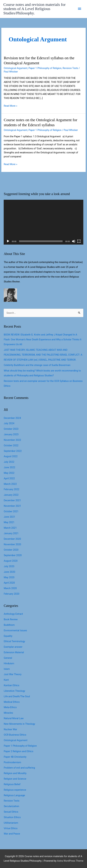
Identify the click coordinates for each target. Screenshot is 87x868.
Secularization (11, 806)
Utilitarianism (11, 823)
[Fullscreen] (79, 241)
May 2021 (9, 522)
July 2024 (9, 423)
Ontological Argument (15, 68)
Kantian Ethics (11, 685)
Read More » (10, 106)
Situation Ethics (12, 817)
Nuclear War (10, 729)
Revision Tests (70, 68)
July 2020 (9, 566)
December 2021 (12, 500)
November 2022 (12, 440)
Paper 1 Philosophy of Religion (45, 68)
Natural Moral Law (14, 718)
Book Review (11, 619)
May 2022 (9, 473)
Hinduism (9, 663)
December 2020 (12, 539)
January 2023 (11, 434)
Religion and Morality (15, 773)
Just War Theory (13, 674)
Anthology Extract (13, 614)
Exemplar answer (13, 647)
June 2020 (9, 572)
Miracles (8, 713)
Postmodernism (12, 762)
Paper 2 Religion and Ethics (18, 751)
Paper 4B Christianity (15, 757)
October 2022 (11, 445)
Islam (7, 669)
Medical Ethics (12, 702)
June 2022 (9, 467)
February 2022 (11, 489)
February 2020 (11, 594)
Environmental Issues (15, 630)
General (8, 658)
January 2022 (11, 495)
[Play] (8, 241)
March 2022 (10, 484)
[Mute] (74, 241)
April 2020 (9, 583)
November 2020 (12, 544)
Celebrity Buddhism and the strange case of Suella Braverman (37, 365)
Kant (6, 680)
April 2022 (9, 478)
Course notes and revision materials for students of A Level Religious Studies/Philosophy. (34, 9)
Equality (8, 636)
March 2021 (10, 528)
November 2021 (12, 506)
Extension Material (14, 652)
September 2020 (13, 555)
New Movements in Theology (19, 724)
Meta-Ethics (10, 707)
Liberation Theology (14, 691)
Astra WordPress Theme (70, 861)
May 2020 (9, 577)
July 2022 (9, 462)
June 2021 (9, 517)
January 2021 (11, 533)
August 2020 (11, 561)
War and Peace (12, 834)
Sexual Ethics (11, 812)
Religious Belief (12, 784)
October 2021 (11, 511)
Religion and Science (15, 779)
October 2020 (11, 550)
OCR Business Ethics (15, 735)
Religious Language (14, 795)
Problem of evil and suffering (19, 768)
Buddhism (9, 625)
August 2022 (11, 456)
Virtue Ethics (11, 828)
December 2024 (12, 418)
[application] (43, 222)
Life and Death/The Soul (17, 696)
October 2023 (11, 429)
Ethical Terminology (14, 641)
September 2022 (13, 451)
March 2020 (10, 588)
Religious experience (15, 790)
